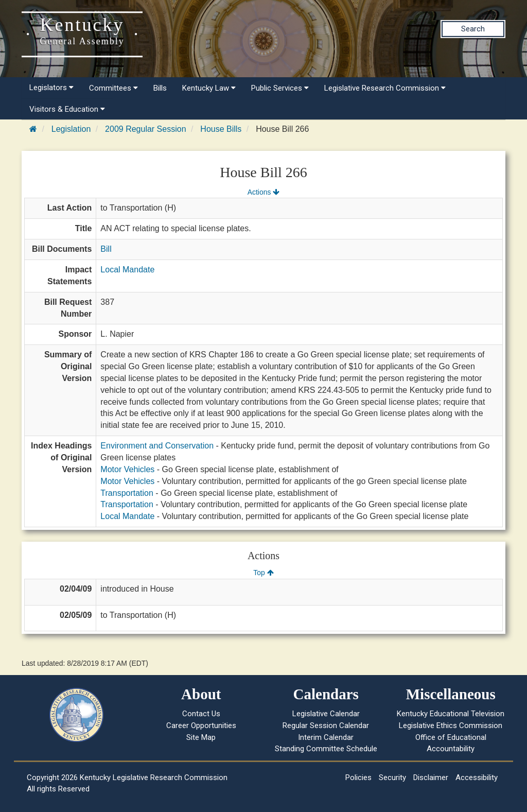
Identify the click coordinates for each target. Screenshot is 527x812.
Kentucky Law (209, 88)
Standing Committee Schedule (326, 749)
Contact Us (201, 714)
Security (392, 778)
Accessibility (477, 778)
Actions (263, 192)
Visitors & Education (67, 109)
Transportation (127, 493)
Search (473, 29)
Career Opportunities (201, 725)
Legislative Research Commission (385, 88)
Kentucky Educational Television (451, 714)
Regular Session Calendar (326, 725)
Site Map (201, 737)
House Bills (221, 129)
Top (263, 573)
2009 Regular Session (145, 129)
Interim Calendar (326, 737)
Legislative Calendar (326, 714)
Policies (358, 778)
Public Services (280, 88)
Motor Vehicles (127, 469)
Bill (106, 249)
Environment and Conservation (157, 446)
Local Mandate (127, 270)
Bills (160, 88)
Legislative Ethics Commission (451, 725)
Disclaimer (431, 778)
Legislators (51, 88)
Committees (113, 88)
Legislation (71, 129)
